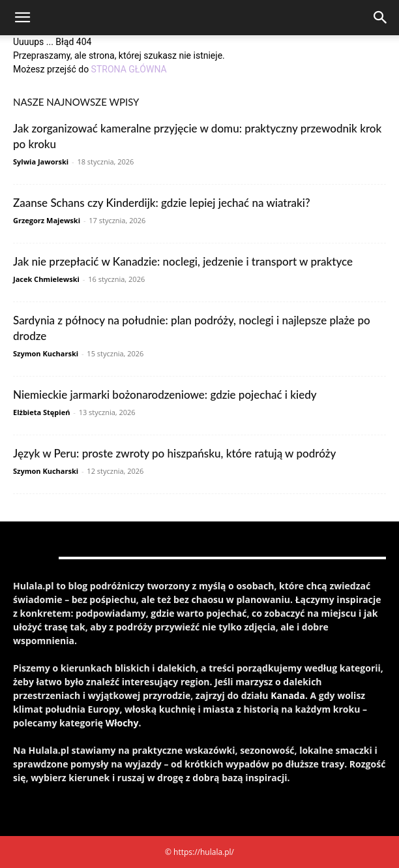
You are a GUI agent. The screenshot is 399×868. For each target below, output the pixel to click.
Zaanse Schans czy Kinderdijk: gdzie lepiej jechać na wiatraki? (162, 203)
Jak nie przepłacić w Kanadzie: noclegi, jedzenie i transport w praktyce (183, 261)
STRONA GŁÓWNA (129, 69)
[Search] (381, 18)
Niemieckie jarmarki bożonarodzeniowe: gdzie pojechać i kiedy (165, 395)
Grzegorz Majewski (47, 220)
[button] (22, 18)
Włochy (122, 723)
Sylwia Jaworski (41, 162)
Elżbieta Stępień (41, 412)
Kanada (288, 695)
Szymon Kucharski (46, 353)
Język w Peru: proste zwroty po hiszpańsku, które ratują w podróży (174, 453)
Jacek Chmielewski (46, 279)
